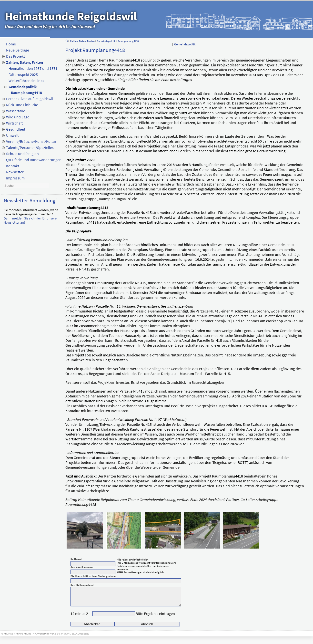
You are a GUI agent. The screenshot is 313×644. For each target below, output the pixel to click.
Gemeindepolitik (23, 87)
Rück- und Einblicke (22, 105)
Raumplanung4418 (26, 93)
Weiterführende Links (26, 81)
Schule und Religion (22, 154)
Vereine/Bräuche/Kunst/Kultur (31, 141)
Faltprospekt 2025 (23, 74)
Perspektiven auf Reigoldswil (30, 99)
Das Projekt (15, 56)
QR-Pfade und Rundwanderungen (34, 160)
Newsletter (15, 172)
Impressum (15, 178)
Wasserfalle (16, 111)
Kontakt (13, 166)
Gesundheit (16, 129)
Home (11, 44)
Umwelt (12, 135)
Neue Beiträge (18, 50)
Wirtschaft (15, 123)
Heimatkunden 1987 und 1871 (33, 68)
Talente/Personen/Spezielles (30, 147)
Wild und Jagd (18, 117)
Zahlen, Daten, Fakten (25, 62)
